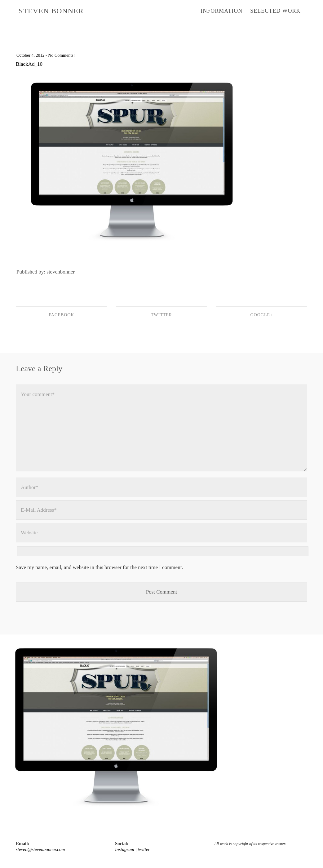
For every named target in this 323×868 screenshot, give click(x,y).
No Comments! (61, 55)
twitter (144, 849)
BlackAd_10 (29, 64)
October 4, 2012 (31, 55)
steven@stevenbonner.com (40, 849)
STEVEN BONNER (51, 11)
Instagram (125, 849)
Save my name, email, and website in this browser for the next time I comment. (100, 567)
